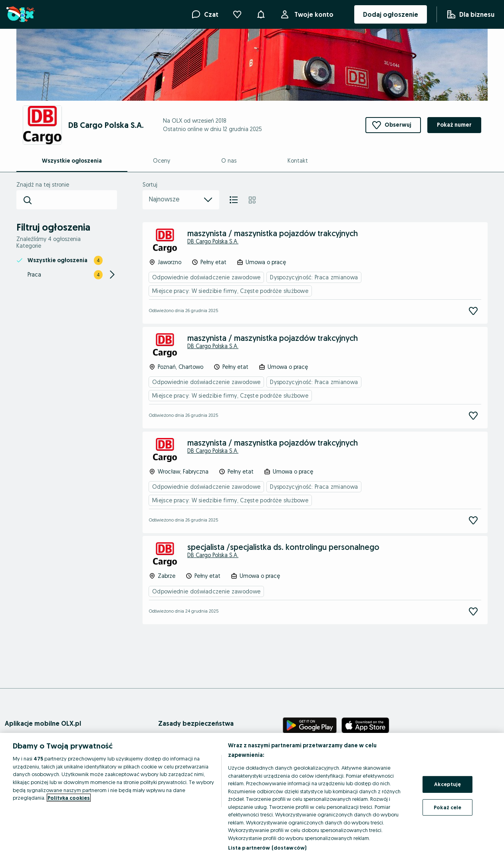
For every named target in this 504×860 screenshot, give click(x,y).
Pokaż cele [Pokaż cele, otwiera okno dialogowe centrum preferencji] (447, 807)
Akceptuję (447, 784)
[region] (252, 796)
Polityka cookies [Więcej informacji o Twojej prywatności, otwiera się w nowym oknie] (69, 798)
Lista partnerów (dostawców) (267, 848)
